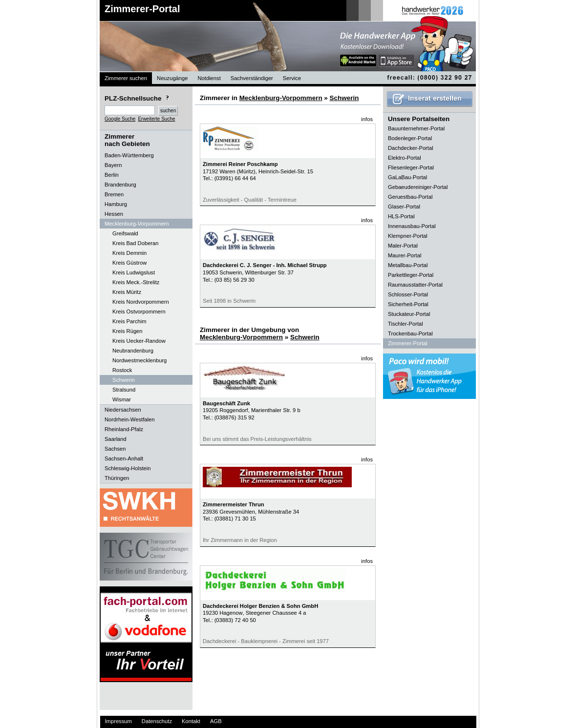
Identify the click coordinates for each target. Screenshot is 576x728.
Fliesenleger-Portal (411, 167)
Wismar (122, 399)
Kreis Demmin (129, 253)
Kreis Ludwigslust (134, 272)
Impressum (118, 721)
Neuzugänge (172, 78)
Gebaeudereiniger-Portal (418, 187)
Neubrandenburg (133, 351)
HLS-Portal (401, 216)
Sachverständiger (252, 78)
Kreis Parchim (129, 321)
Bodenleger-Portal (410, 138)
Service (292, 78)
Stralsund (124, 390)
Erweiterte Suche (156, 119)
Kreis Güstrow (129, 263)
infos (367, 119)
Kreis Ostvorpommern (139, 312)
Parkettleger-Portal (411, 275)
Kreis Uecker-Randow (139, 341)
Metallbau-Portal (408, 265)
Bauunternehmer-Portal (416, 128)
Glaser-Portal (404, 207)
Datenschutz (157, 721)
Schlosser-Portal (408, 294)
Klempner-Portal (408, 236)
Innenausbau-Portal (412, 226)
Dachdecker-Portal (411, 148)
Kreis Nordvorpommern (141, 302)
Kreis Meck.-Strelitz (136, 282)
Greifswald (125, 233)
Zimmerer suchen (126, 78)
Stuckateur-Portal (409, 314)
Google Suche (120, 119)
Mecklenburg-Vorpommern (281, 98)
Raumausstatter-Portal (415, 285)
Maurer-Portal (405, 255)
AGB (216, 721)
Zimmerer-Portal (142, 9)
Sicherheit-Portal (408, 304)
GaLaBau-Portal (407, 177)
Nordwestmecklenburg (139, 360)
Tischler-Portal (405, 324)
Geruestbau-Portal (410, 197)
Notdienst (209, 78)
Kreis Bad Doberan (136, 243)
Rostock (122, 370)
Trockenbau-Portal (410, 333)
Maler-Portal (403, 246)
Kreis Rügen (128, 331)
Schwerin (124, 380)
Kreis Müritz (127, 292)
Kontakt (191, 721)
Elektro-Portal (405, 158)
